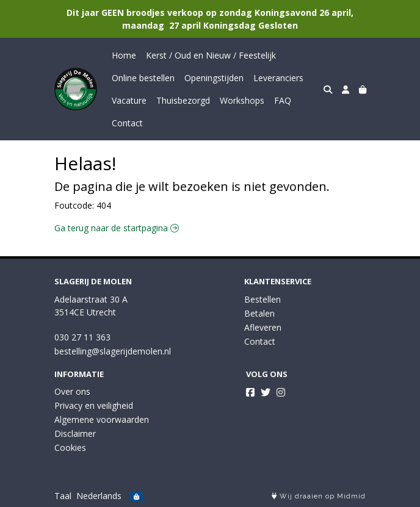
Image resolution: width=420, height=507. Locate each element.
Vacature (129, 100)
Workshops (242, 100)
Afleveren (263, 327)
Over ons (72, 391)
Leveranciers (278, 78)
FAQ (283, 100)
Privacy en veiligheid (94, 405)
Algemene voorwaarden (102, 419)
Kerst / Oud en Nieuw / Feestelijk (211, 55)
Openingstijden (214, 78)
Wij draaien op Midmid (319, 496)
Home (124, 55)
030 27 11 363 (82, 337)
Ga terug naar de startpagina (117, 228)
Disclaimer (75, 433)
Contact (127, 123)
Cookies (70, 448)
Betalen (259, 313)
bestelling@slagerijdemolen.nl (113, 351)
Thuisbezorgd (183, 100)
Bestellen (262, 299)
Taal (63, 496)
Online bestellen (143, 78)
